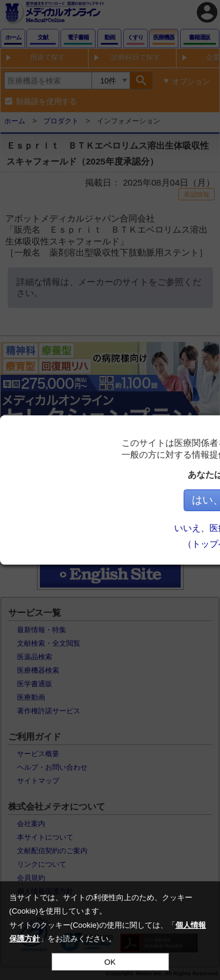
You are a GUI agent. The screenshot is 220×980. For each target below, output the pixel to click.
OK (110, 962)
